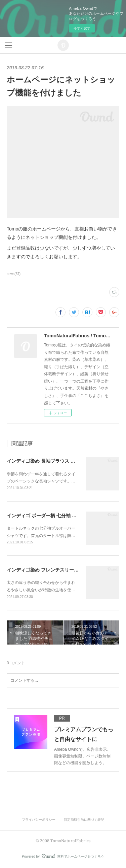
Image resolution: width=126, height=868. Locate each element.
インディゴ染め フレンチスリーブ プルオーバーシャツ (65, 570)
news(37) (14, 274)
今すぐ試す (82, 28)
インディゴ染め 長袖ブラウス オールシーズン (55, 461)
